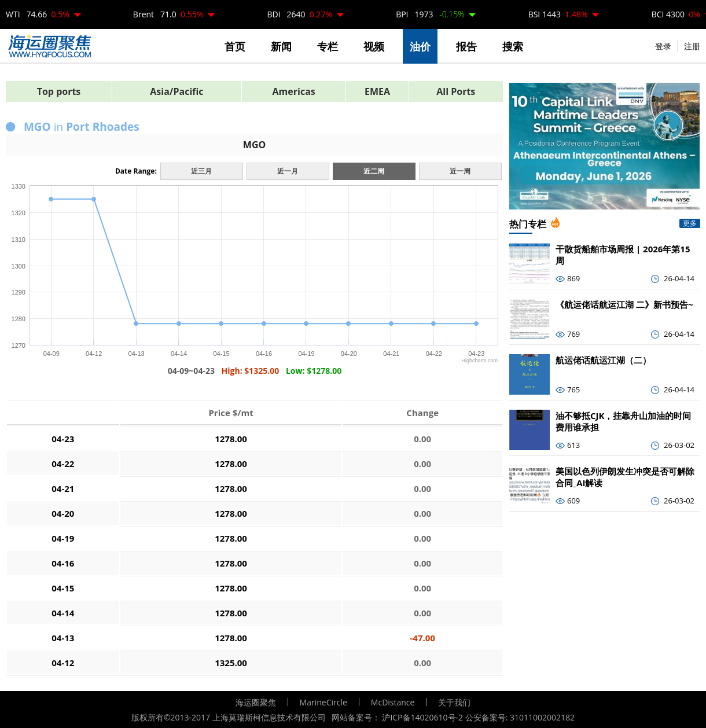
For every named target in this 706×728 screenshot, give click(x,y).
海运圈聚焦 (256, 702)
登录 (663, 46)
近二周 (374, 171)
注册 (692, 46)
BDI (299, 14)
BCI (676, 14)
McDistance (393, 702)
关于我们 (454, 702)
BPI (430, 14)
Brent (168, 14)
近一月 (288, 171)
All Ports (456, 91)
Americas (294, 91)
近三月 (201, 171)
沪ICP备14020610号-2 (422, 717)
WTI (38, 14)
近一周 (460, 171)
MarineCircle (323, 702)
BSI (558, 14)
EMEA (377, 91)
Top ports (59, 91)
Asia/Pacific (176, 91)
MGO (254, 145)
